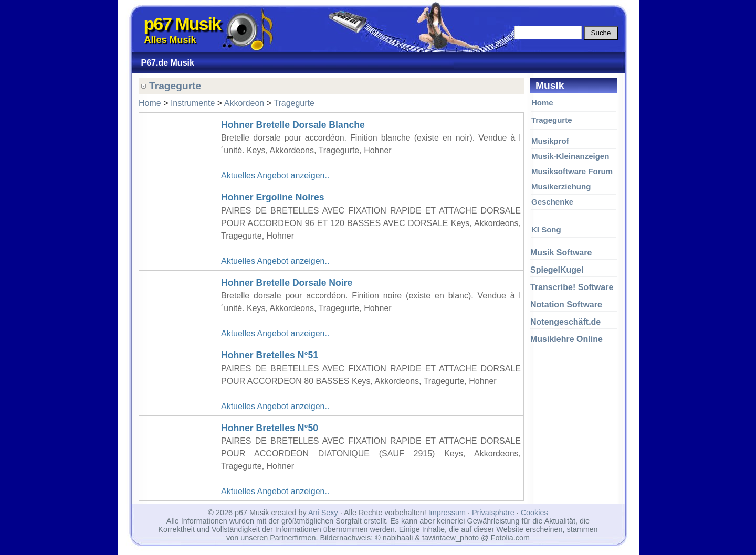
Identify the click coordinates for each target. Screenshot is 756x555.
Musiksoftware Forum (572, 171)
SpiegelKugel (557, 270)
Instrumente (193, 103)
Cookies (534, 513)
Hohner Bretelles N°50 (270, 428)
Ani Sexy (323, 513)
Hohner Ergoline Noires (273, 197)
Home (542, 103)
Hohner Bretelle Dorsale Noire (287, 283)
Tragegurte (552, 120)
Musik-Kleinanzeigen (570, 156)
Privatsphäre (493, 513)
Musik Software (561, 253)
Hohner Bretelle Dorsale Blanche (293, 125)
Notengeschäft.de (565, 322)
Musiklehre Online (566, 339)
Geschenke (552, 202)
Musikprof (550, 141)
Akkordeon (244, 103)
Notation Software (566, 305)
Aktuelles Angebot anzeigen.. (275, 175)
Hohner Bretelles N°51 (270, 355)
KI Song (546, 230)
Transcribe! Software (572, 287)
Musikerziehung (561, 186)
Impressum (447, 513)
